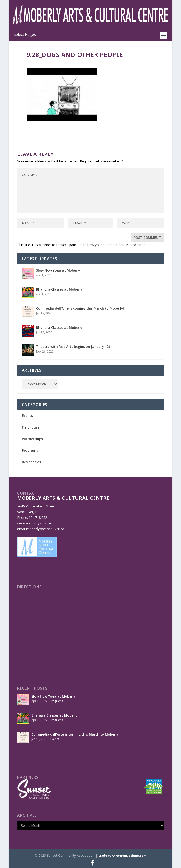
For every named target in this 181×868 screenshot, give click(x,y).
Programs (30, 450)
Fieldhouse (31, 427)
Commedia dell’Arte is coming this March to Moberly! (80, 308)
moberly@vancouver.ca (45, 529)
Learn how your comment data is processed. (112, 245)
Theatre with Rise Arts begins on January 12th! (75, 347)
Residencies (31, 462)
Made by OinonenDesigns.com (122, 856)
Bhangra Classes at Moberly (59, 289)
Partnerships (32, 439)
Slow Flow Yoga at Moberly (58, 270)
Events (27, 416)
